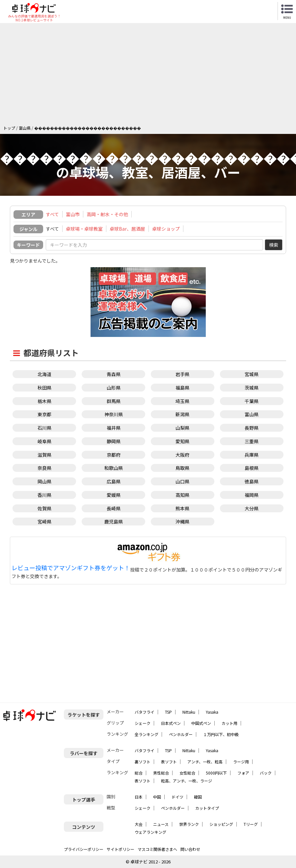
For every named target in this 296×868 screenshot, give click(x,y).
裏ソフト (143, 762)
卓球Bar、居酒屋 (127, 229)
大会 (139, 824)
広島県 (114, 481)
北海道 (44, 374)
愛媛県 (114, 495)
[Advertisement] (150, 76)
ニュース (161, 824)
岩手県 (182, 374)
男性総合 (161, 773)
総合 (139, 773)
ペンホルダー (181, 734)
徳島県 (252, 481)
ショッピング (221, 824)
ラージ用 (241, 762)
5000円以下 (216, 773)
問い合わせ (190, 849)
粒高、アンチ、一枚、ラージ (187, 781)
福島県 (182, 388)
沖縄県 (182, 522)
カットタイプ (207, 808)
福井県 (114, 428)
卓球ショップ (166, 229)
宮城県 (252, 374)
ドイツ (177, 797)
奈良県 (44, 468)
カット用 (229, 723)
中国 (157, 797)
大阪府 (182, 455)
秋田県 (44, 388)
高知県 (182, 495)
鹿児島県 (114, 522)
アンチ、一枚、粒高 (205, 762)
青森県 (114, 374)
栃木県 (44, 401)
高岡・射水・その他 (107, 214)
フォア (243, 773)
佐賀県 (44, 508)
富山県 (252, 414)
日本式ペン (171, 723)
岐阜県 (44, 441)
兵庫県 (252, 455)
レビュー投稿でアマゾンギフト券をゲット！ (71, 568)
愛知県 (182, 441)
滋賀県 (44, 455)
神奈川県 (114, 414)
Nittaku (189, 712)
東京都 (44, 414)
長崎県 (114, 508)
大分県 (252, 508)
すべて (52, 214)
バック (266, 773)
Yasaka (212, 712)
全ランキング (147, 734)
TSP (168, 712)
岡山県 (44, 481)
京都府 (114, 455)
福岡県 (252, 495)
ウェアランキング (150, 832)
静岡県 (114, 441)
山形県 (114, 388)
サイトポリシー (121, 849)
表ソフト (169, 762)
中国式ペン (201, 723)
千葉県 (252, 401)
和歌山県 (114, 468)
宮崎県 (44, 522)
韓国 (198, 797)
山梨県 (182, 428)
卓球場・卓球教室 (84, 229)
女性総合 (187, 773)
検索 (274, 245)
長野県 (252, 428)
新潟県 (182, 414)
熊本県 (182, 508)
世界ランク (189, 824)
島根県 (252, 468)
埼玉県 (182, 401)
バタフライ (145, 712)
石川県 (44, 428)
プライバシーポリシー (84, 849)
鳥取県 (182, 468)
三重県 (252, 441)
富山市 (73, 214)
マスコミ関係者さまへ (157, 849)
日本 (139, 797)
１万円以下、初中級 (221, 734)
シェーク (143, 723)
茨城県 (252, 388)
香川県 (44, 495)
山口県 (182, 481)
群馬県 (114, 401)
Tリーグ (251, 824)
